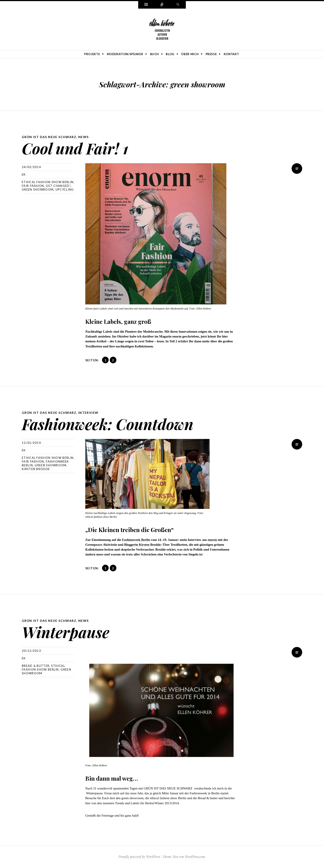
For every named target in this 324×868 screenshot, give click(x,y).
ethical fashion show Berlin (48, 182)
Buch (155, 54)
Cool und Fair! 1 (75, 148)
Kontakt (231, 54)
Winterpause (66, 632)
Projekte (92, 54)
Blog (170, 54)
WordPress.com (195, 857)
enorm (177, 336)
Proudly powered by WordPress (139, 857)
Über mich (190, 54)
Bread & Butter (36, 666)
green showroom (38, 189)
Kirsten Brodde (36, 469)
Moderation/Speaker (125, 54)
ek (24, 174)
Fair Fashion (33, 186)
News (84, 137)
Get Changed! (58, 186)
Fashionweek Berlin (136, 540)
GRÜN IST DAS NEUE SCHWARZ (49, 137)
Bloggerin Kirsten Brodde (142, 545)
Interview (88, 413)
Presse (211, 54)
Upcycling (65, 189)
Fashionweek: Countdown (108, 424)
